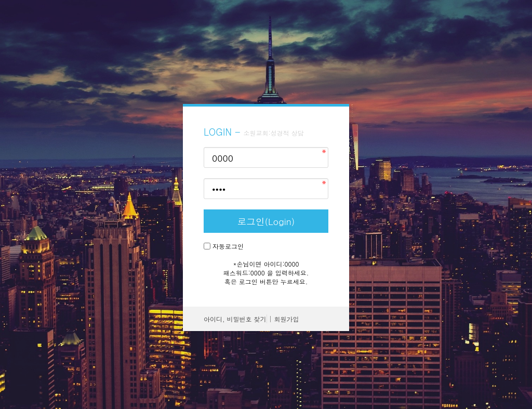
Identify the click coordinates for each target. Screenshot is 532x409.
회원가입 (287, 319)
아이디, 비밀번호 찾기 (235, 319)
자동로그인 (228, 246)
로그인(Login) (266, 221)
